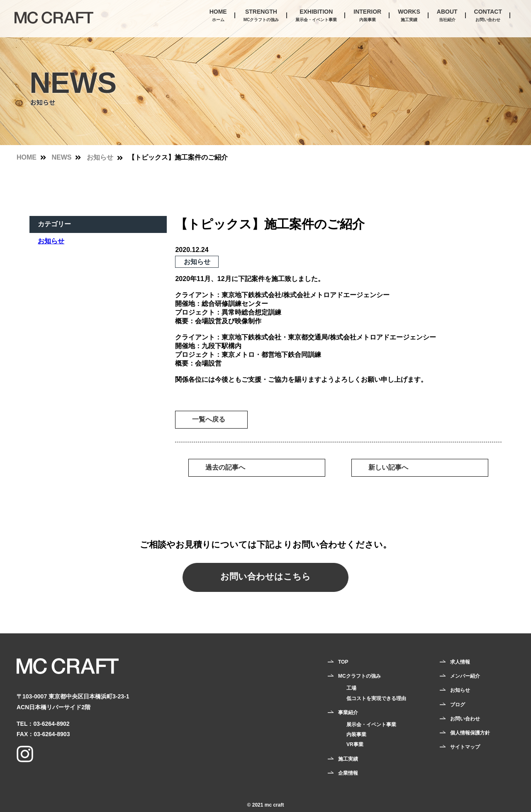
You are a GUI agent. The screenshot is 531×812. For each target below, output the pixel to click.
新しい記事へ (388, 467)
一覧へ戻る (209, 419)
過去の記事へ (225, 467)
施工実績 (348, 759)
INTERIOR (367, 16)
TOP (343, 662)
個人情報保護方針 (470, 733)
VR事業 (355, 744)
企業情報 (348, 773)
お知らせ (100, 157)
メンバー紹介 (465, 676)
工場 (351, 688)
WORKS (409, 16)
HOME (218, 16)
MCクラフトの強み (359, 676)
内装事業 (356, 734)
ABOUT (447, 16)
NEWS (61, 157)
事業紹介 (348, 713)
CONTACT (488, 16)
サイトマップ (465, 747)
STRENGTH (261, 16)
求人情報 (460, 662)
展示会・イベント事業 (371, 725)
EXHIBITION (316, 16)
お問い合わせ (465, 719)
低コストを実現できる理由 (376, 698)
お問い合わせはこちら (265, 576)
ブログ (458, 705)
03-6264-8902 (51, 724)
